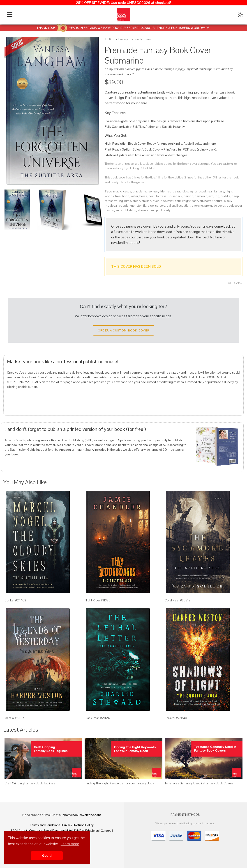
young (119, 201)
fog (217, 196)
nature (218, 201)
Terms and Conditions (45, 825)
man (195, 201)
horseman (151, 191)
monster (136, 206)
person (188, 196)
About (23, 831)
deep (235, 196)
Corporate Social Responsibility (50, 831)
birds (128, 201)
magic (118, 191)
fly (145, 206)
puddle (225, 196)
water (134, 196)
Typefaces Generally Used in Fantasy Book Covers (199, 783)
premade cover (215, 206)
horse (143, 196)
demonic (201, 196)
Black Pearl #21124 (97, 718)
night (229, 191)
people (124, 206)
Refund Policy (84, 825)
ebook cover (146, 210)
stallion (147, 201)
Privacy (67, 825)
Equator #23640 (176, 718)
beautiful (179, 191)
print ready (163, 210)
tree (118, 196)
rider (163, 191)
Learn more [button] (70, 844)
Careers (106, 831)
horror (208, 201)
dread (136, 201)
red (169, 191)
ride (163, 201)
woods (109, 196)
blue (151, 206)
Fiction (110, 39)
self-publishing (126, 210)
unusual (200, 191)
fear (210, 191)
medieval (111, 206)
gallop (171, 206)
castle (127, 191)
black (228, 201)
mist (170, 201)
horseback (175, 196)
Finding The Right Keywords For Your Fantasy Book (119, 783)
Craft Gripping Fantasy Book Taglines (30, 783)
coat (152, 196)
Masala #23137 (14, 718)
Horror (147, 39)
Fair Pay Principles (86, 831)
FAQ (14, 831)
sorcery (160, 206)
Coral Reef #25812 (178, 600)
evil (211, 196)
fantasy (219, 191)
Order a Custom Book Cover (124, 330)
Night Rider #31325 (97, 600)
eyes (156, 201)
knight (186, 201)
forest (109, 201)
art (201, 201)
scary (190, 191)
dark (178, 201)
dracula (138, 191)
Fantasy (123, 39)
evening (197, 206)
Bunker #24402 (15, 600)
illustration (183, 206)
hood (126, 196)
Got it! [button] (47, 856)
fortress (161, 196)
